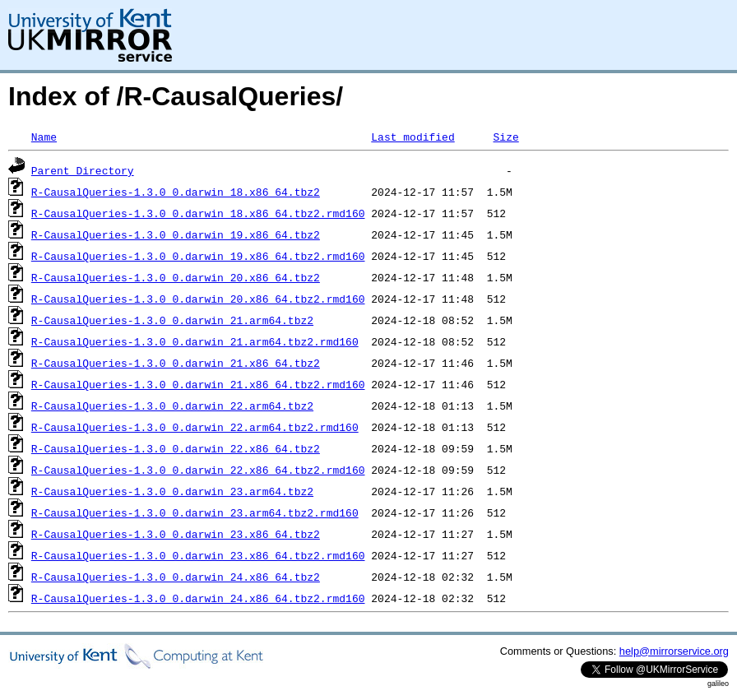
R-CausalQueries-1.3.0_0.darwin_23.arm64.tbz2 (172, 491)
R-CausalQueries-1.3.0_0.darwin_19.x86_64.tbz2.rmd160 (198, 256)
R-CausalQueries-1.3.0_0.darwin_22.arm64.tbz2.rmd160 (195, 427)
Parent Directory (83, 170)
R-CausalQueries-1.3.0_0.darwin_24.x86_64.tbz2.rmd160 (198, 598)
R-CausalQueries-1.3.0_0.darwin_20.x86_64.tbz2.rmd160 (198, 299)
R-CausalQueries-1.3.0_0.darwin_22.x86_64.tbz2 (176, 448)
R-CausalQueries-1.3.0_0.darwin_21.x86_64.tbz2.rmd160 (198, 384)
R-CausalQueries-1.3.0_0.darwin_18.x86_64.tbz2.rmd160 (198, 213)
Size (505, 137)
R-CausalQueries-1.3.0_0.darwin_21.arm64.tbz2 (172, 320)
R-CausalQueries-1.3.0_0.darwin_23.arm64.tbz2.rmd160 (195, 512)
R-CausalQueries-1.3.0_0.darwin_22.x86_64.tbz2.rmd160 (198, 470)
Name (44, 137)
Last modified (413, 137)
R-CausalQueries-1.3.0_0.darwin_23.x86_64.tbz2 (176, 534)
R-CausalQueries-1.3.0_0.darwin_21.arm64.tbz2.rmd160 (195, 341)
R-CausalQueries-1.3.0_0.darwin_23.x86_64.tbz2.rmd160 (198, 555)
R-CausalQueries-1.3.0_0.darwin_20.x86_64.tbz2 (176, 277)
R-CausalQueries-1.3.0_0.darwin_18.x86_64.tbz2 (176, 192)
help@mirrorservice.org (674, 651)
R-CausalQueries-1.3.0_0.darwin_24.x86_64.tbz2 (176, 577)
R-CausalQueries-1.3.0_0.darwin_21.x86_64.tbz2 (176, 363)
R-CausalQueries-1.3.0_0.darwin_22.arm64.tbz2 (172, 406)
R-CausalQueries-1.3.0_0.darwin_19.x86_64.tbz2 (176, 234)
